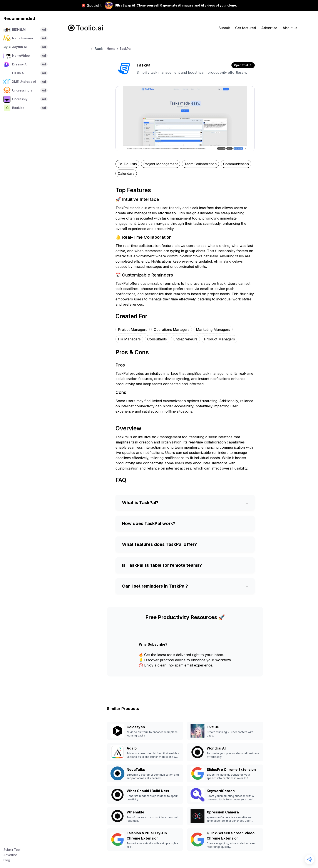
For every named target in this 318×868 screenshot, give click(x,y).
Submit (224, 28)
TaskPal (126, 49)
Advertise (10, 855)
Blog (7, 860)
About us (290, 28)
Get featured (246, 28)
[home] (86, 28)
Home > (113, 49)
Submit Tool (12, 850)
